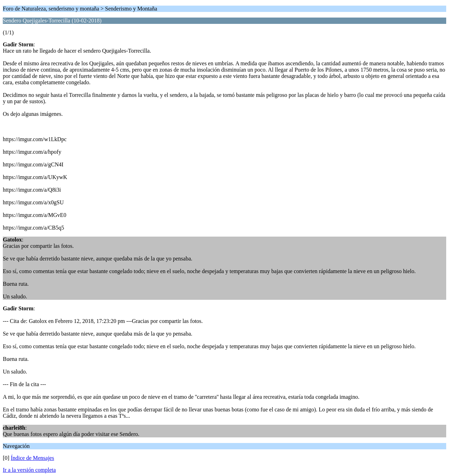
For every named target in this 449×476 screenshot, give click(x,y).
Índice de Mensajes (33, 458)
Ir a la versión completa (29, 470)
